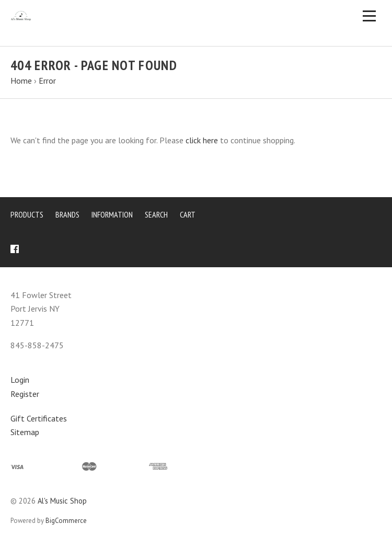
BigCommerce (66, 521)
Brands (67, 214)
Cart (188, 214)
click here (202, 140)
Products (27, 214)
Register (25, 394)
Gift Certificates (39, 418)
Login (20, 380)
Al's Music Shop (62, 501)
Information (112, 214)
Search (156, 214)
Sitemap (25, 432)
